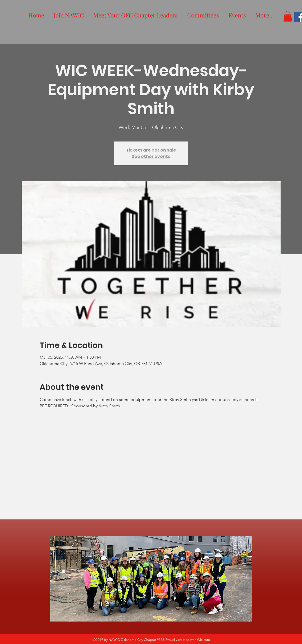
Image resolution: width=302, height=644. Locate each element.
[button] (288, 16)
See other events (151, 156)
